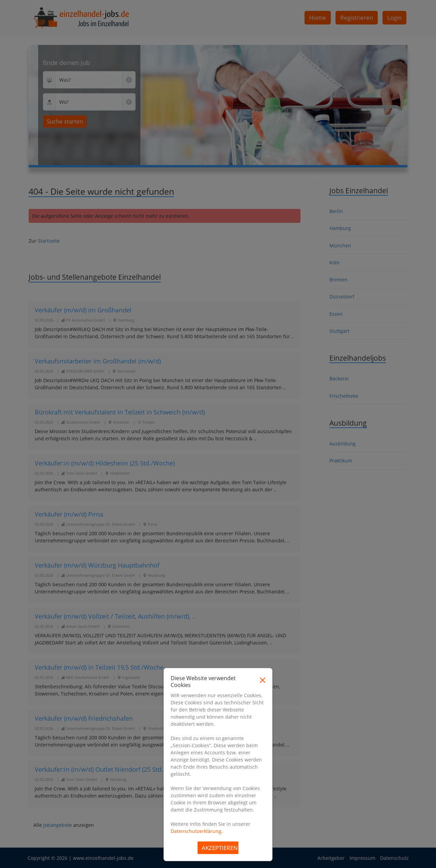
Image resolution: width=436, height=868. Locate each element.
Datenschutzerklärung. (197, 831)
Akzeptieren (220, 848)
